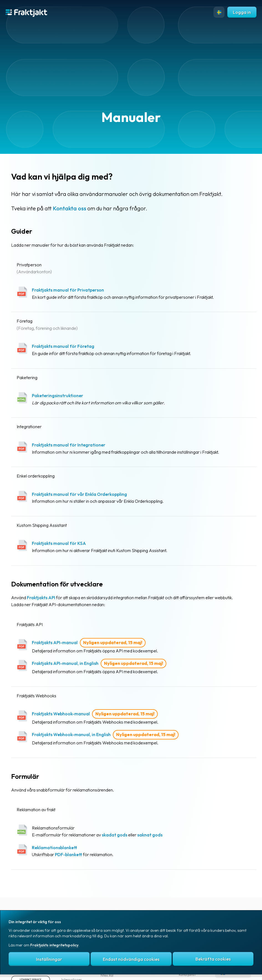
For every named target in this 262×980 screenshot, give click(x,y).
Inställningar (49, 959)
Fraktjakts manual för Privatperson (68, 290)
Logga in (242, 12)
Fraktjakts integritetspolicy (54, 945)
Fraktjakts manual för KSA (59, 543)
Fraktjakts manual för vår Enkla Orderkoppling (79, 494)
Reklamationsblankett (54, 848)
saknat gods (150, 835)
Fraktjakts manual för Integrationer (69, 445)
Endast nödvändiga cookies (131, 959)
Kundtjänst (187, 974)
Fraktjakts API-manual (55, 642)
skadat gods (115, 835)
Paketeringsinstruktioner (58, 395)
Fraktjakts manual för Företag (63, 346)
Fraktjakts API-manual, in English (65, 663)
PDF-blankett (68, 854)
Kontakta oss (69, 208)
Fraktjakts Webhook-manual (61, 714)
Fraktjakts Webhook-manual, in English (71, 734)
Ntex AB (107, 975)
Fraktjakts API (41, 598)
